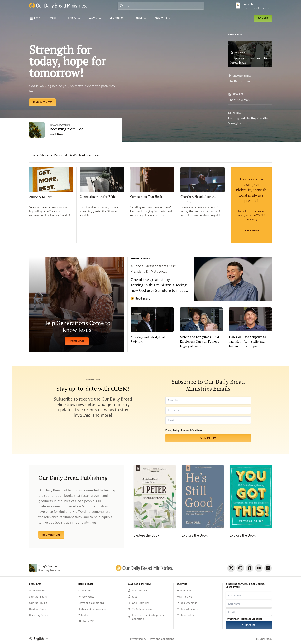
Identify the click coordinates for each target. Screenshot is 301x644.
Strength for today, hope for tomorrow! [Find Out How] (67, 61)
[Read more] (201, 279)
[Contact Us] (100, 590)
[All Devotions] (51, 590)
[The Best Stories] (250, 79)
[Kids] (149, 597)
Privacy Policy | (173, 430)
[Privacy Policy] (100, 597)
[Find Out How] (42, 102)
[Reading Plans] (51, 609)
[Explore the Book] (153, 506)
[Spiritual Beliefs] (51, 597)
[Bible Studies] (149, 590)
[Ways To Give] (198, 597)
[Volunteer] (100, 615)
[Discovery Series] (51, 615)
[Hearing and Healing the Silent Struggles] (250, 118)
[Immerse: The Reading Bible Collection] (149, 617)
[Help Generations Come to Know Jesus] (250, 54)
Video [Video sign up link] (266, 8)
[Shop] (141, 18)
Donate (263, 18)
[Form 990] (100, 621)
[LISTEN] (74, 18)
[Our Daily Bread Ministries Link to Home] (58, 6)
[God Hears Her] (149, 603)
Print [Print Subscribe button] (246, 8)
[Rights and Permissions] (100, 609)
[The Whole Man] (250, 97)
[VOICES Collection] (149, 609)
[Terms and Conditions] (100, 603)
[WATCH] (95, 18)
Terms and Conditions (191, 430)
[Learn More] (251, 205)
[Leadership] (198, 615)
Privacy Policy (138, 639)
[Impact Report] (198, 609)
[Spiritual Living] (51, 603)
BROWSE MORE (51, 535)
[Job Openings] (198, 603)
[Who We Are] (198, 590)
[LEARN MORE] (77, 305)
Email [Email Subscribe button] (256, 8)
